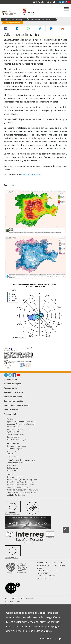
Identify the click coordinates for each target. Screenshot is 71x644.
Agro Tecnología (14, 432)
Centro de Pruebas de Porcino (19, 487)
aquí (48, 631)
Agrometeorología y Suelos (42, 20)
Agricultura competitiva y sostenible (21, 421)
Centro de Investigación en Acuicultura (22, 490)
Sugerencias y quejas (13, 401)
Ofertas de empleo (13, 384)
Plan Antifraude (11, 410)
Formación (11, 465)
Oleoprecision (13, 456)
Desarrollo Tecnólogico (17, 440)
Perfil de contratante (13, 392)
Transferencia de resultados (18, 463)
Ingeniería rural (13, 437)
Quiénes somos (11, 379)
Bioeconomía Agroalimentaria (19, 429)
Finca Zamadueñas (15, 477)
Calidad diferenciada (15, 434)
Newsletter (12, 470)
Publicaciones (13, 468)
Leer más (46, 639)
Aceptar (60, 639)
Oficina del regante (15, 449)
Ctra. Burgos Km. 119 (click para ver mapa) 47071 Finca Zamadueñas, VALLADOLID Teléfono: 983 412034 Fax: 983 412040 (52, 571)
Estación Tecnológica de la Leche (20, 482)
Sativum (10, 454)
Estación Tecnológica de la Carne (20, 485)
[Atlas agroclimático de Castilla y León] (19, 358)
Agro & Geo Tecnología (14, 20)
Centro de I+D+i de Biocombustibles (22, 492)
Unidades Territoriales (16, 495)
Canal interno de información (17, 405)
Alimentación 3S (14, 427)
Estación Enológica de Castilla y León (22, 479)
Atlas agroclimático (12, 23)
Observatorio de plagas (16, 446)
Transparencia (11, 388)
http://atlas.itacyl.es (32, 175)
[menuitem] (35, 598)
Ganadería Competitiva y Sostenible (21, 424)
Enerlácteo (11, 451)
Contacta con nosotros (14, 397)
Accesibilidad (10, 414)
